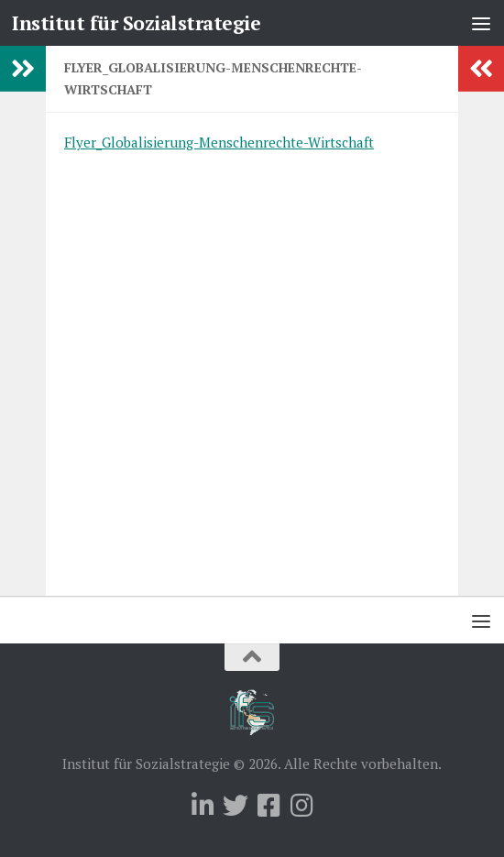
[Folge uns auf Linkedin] (203, 806)
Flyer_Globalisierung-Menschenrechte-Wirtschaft (219, 142)
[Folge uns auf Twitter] (236, 806)
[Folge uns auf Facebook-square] (268, 806)
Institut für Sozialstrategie (136, 23)
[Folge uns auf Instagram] (301, 806)
